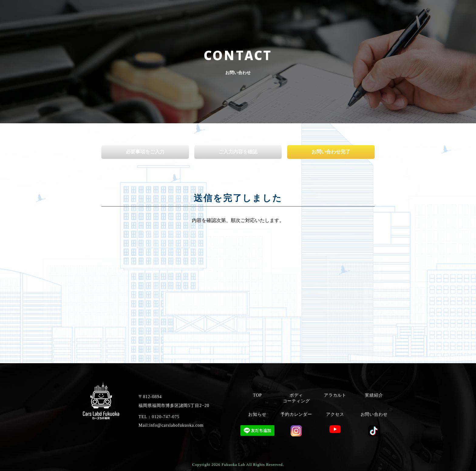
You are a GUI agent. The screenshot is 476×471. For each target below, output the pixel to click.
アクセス (335, 414)
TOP (257, 395)
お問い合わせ (374, 414)
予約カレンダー (296, 414)
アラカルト (335, 395)
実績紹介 (374, 395)
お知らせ (257, 414)
